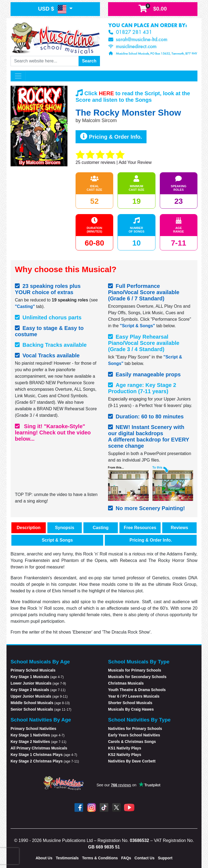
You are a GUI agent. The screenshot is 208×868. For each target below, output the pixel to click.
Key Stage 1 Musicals (37, 677)
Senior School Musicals (41, 709)
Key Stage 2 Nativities (38, 742)
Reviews (179, 528)
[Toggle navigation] (18, 76)
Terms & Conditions (100, 858)
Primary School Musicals (33, 670)
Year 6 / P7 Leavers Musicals (134, 696)
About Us (44, 858)
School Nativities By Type (139, 720)
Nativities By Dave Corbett (132, 761)
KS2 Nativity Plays (125, 755)
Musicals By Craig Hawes (131, 709)
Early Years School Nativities (134, 735)
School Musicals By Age (40, 662)
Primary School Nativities (33, 729)
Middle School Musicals (40, 703)
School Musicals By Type (139, 662)
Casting (101, 528)
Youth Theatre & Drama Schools (137, 690)
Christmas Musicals (126, 683)
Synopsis (65, 528)
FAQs (126, 858)
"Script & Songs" (138, 326)
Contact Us (145, 858)
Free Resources (140, 528)
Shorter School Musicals (130, 703)
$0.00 (153, 9)
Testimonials (67, 858)
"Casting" (25, 306)
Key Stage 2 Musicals (38, 690)
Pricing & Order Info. (111, 136)
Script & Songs (57, 540)
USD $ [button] (53, 9)
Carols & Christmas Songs (132, 742)
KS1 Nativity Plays (125, 748)
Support (165, 858)
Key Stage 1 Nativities (38, 735)
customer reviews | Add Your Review (114, 162)
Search (89, 61)
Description (28, 528)
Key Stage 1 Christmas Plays (44, 755)
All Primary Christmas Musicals (39, 748)
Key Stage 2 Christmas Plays (45, 761)
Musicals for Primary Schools (135, 670)
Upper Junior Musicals (39, 696)
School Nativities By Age (41, 720)
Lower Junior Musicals (38, 683)
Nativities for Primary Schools (135, 729)
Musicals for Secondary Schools (137, 677)
